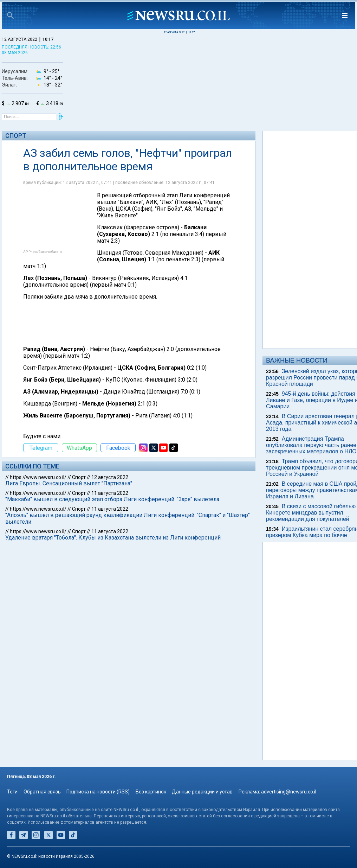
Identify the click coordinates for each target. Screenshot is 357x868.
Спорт (16, 136)
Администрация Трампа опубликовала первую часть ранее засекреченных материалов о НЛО (311, 445)
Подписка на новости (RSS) (98, 792)
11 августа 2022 (110, 493)
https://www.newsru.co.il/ (38, 477)
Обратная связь (42, 792)
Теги (12, 792)
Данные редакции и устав (202, 792)
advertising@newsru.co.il (289, 792)
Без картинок (151, 792)
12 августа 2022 (110, 477)
